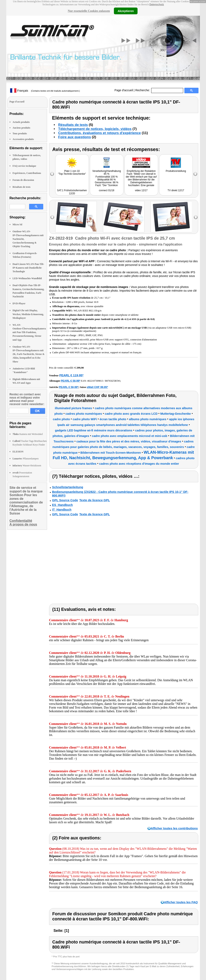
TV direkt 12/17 (176, 190)
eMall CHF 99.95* (97, 387)
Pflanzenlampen (26, 459)
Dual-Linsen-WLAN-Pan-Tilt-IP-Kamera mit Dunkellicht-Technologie (28, 268)
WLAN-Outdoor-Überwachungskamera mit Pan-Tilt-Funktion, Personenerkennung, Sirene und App (29, 332)
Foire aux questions (75, 137)
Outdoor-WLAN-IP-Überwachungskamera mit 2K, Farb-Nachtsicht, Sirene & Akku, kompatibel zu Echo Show (29, 354)
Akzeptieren (126, 11)
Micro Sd (17, 224)
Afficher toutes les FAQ (181, 902)
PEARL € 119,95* (71, 375)
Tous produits (20, 133)
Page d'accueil (124, 90)
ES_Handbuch (63, 505)
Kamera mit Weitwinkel (28, 434)
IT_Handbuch (62, 509)
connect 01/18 (106, 190)
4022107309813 (95, 381)
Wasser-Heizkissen (27, 466)
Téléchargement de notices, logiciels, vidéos (95, 129)
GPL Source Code (65, 500)
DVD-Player (19, 303)
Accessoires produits (23, 139)
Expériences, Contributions (27, 173)
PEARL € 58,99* (71, 381)
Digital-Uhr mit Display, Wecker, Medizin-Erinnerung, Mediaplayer (28, 314)
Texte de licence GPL (95, 500)
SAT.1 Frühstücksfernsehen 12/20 (72, 192)
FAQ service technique (24, 166)
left (52, 217)
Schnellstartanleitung (68, 487)
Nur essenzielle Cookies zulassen (89, 11)
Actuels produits (21, 122)
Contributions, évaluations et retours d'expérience (100, 133)
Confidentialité (21, 521)
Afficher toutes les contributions (174, 828)
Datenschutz (157, 4)
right (196, 217)
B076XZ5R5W (112, 381)
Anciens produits (21, 128)
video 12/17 (141, 190)
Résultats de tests (22, 187)
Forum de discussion (23, 180)
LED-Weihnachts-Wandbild (27, 278)
